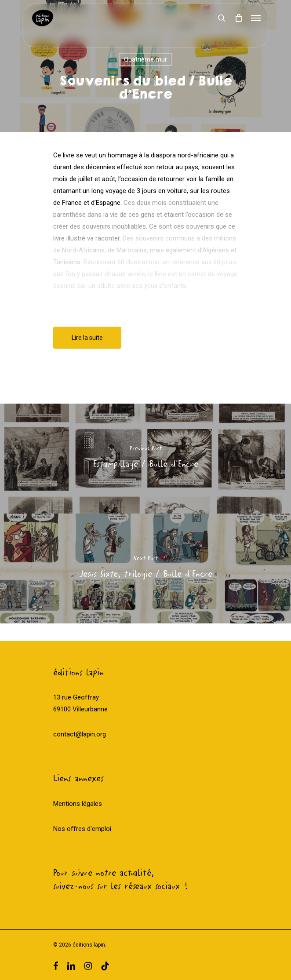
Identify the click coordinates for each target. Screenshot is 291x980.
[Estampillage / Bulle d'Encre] (145, 459)
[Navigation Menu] (256, 18)
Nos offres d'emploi (82, 829)
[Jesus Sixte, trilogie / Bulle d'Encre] (145, 568)
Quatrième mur (145, 59)
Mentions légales (78, 804)
